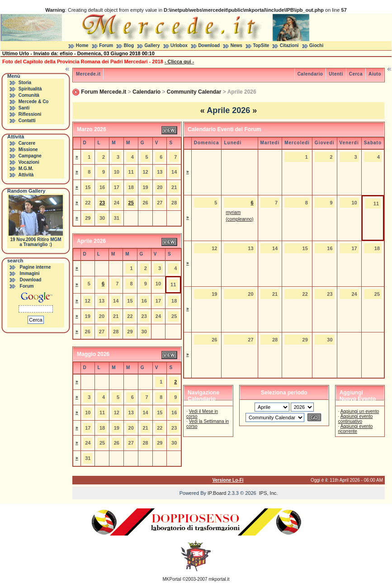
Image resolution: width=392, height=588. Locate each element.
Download (209, 45)
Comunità (29, 95)
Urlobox (179, 45)
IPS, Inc (268, 493)
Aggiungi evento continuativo (356, 419)
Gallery (152, 45)
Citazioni (289, 45)
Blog (129, 45)
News (236, 45)
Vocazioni (29, 162)
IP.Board (217, 493)
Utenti (336, 74)
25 (131, 203)
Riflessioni (30, 114)
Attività (26, 175)
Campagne (30, 156)
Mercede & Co (34, 102)
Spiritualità (30, 89)
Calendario (310, 74)
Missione (28, 149)
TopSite (261, 45)
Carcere (27, 143)
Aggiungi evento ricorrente (356, 429)
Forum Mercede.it (104, 92)
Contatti (27, 121)
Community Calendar (194, 92)
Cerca (356, 74)
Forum (106, 45)
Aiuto (375, 74)
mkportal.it (219, 579)
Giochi (316, 45)
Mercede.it (88, 74)
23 (102, 203)
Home (82, 45)
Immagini (30, 273)
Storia (25, 83)
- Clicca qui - (179, 62)
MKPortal (172, 579)
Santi (24, 108)
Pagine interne (35, 267)
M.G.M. (26, 168)
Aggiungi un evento (360, 411)
